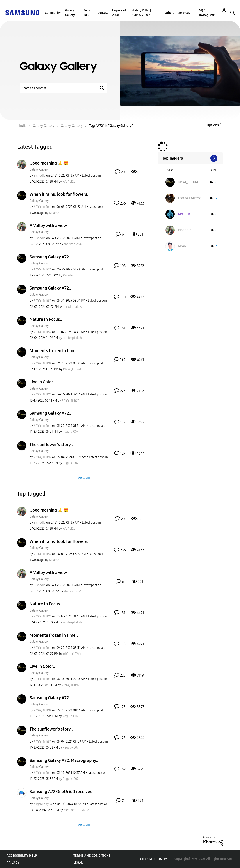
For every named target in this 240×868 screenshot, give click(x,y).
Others (169, 13)
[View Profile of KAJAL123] (69, 182)
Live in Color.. (42, 382)
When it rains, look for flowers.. (60, 194)
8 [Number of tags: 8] (216, 214)
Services (184, 13)
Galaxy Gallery (70, 13)
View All (84, 478)
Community (53, 13)
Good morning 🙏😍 (49, 163)
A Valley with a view (48, 226)
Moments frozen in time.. (54, 351)
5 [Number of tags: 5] (216, 246)
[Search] (63, 88)
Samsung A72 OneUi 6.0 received (61, 792)
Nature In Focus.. (46, 319)
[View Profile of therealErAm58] (190, 198)
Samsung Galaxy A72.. (50, 257)
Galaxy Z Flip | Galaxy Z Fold (142, 13)
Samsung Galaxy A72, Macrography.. (64, 760)
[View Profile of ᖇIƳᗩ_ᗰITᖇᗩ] (43, 207)
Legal (78, 863)
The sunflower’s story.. (51, 445)
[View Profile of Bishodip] (40, 176)
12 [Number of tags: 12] (216, 198)
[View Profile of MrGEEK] (184, 214)
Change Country (154, 859)
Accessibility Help (22, 856)
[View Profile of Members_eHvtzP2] (76, 810)
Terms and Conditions (92, 856)
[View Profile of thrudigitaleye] (73, 307)
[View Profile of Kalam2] (54, 213)
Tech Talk (87, 13)
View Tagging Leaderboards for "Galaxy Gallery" (190, 158)
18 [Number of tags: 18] (216, 182)
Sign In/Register (207, 13)
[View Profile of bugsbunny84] (43, 804)
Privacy (13, 863)
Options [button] (213, 125)
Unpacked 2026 (119, 13)
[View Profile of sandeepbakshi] (73, 338)
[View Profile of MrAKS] (183, 246)
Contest (103, 13)
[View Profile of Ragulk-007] (71, 275)
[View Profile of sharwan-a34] (73, 244)
